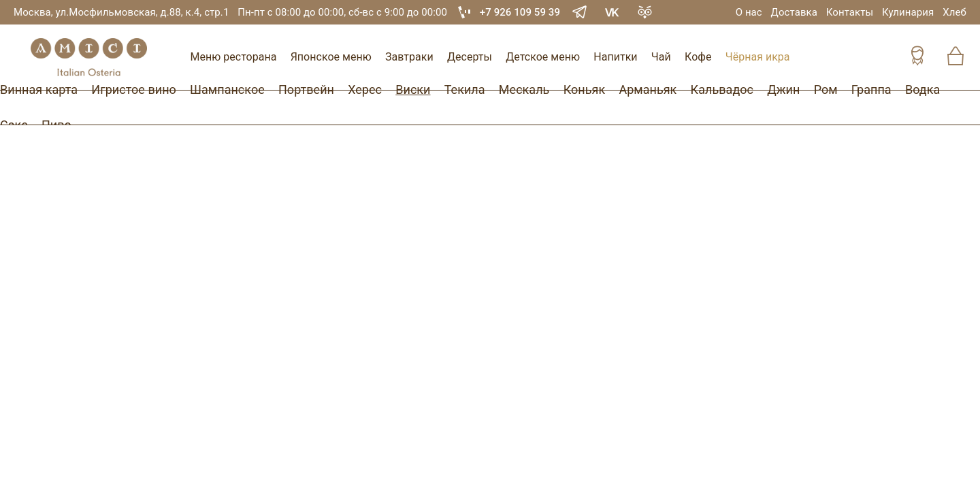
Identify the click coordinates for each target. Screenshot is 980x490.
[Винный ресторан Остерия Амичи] (88, 57)
